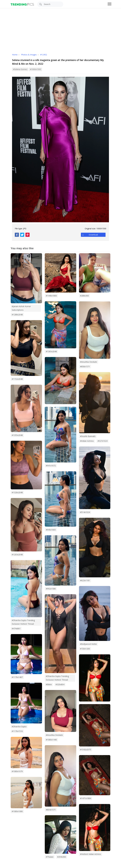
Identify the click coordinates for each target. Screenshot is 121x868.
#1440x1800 (51, 296)
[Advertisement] (61, 29)
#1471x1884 (86, 798)
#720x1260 (85, 649)
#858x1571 (85, 367)
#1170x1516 (17, 731)
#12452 (44, 55)
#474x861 (16, 629)
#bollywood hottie (88, 644)
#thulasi (50, 857)
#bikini (49, 684)
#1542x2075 (86, 750)
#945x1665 (51, 530)
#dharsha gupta (19, 727)
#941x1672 (51, 466)
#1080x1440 (51, 740)
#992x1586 (51, 589)
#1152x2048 (17, 379)
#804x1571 (51, 810)
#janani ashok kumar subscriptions (21, 308)
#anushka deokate (54, 735)
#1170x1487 (17, 677)
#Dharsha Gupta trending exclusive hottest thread (57, 678)
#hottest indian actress (91, 854)
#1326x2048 (17, 492)
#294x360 (62, 857)
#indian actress (87, 441)
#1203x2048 (17, 555)
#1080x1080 (17, 811)
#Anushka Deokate (89, 362)
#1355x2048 (17, 435)
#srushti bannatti (88, 436)
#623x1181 (85, 580)
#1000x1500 (35, 69)
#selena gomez (20, 69)
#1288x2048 (17, 315)
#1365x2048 (51, 351)
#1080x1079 (17, 771)
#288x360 (84, 296)
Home (15, 55)
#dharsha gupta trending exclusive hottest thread (23, 622)
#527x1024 (103, 441)
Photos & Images (29, 55)
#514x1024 (85, 512)
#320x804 (60, 684)
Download (93, 235)
